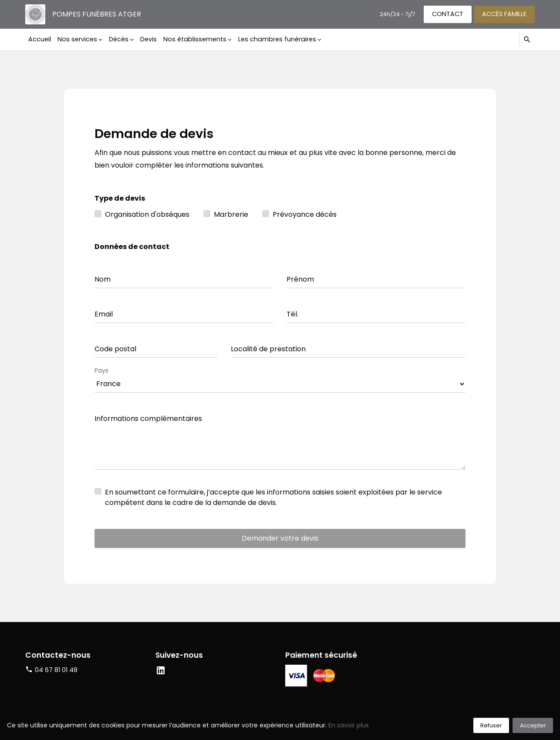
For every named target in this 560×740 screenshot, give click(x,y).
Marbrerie (231, 214)
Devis (148, 39)
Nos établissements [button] (195, 39)
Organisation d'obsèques (147, 214)
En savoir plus (349, 725)
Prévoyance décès (305, 214)
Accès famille (504, 14)
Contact (448, 14)
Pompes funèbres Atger (97, 14)
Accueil (40, 39)
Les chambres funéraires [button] (277, 39)
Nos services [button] (77, 39)
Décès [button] (119, 39)
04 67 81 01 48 (56, 670)
